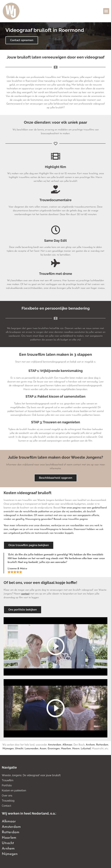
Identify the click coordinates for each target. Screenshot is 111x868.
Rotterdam (102, 745)
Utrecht (19, 749)
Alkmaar (67, 745)
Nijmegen (8, 749)
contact (25, 594)
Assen (43, 749)
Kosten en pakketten (14, 791)
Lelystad (86, 749)
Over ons (7, 796)
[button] (106, 11)
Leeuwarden (32, 749)
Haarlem (66, 749)
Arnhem (90, 745)
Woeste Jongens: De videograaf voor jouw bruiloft (31, 775)
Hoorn (76, 749)
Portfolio (7, 785)
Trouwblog (8, 801)
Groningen (54, 749)
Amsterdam (55, 745)
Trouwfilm (8, 780)
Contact (7, 806)
